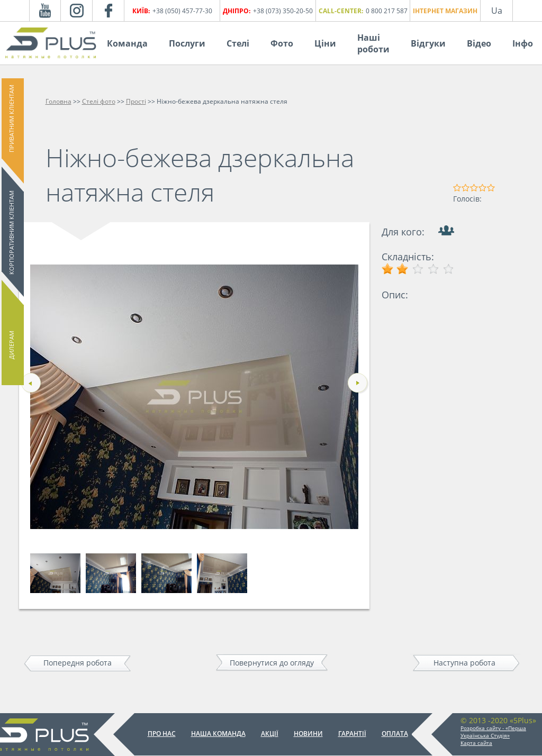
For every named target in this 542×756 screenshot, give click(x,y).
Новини (308, 734)
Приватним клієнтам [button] (11, 119)
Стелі (238, 43)
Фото (282, 43)
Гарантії (352, 734)
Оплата (395, 734)
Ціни (325, 43)
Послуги (187, 43)
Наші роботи (373, 43)
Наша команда (218, 734)
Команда (127, 43)
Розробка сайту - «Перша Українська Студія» (493, 732)
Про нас (162, 734)
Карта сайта (476, 743)
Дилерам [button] (11, 345)
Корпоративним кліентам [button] (11, 233)
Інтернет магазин (445, 11)
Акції (270, 734)
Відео (479, 43)
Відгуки (428, 43)
